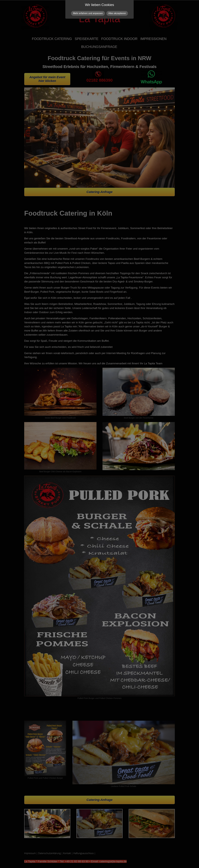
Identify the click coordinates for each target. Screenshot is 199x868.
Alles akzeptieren (117, 13)
